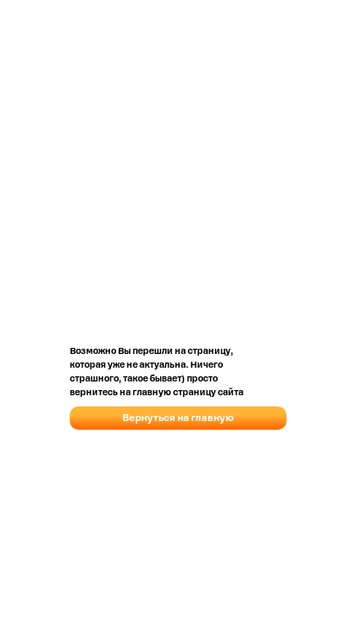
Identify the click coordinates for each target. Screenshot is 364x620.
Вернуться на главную (178, 418)
